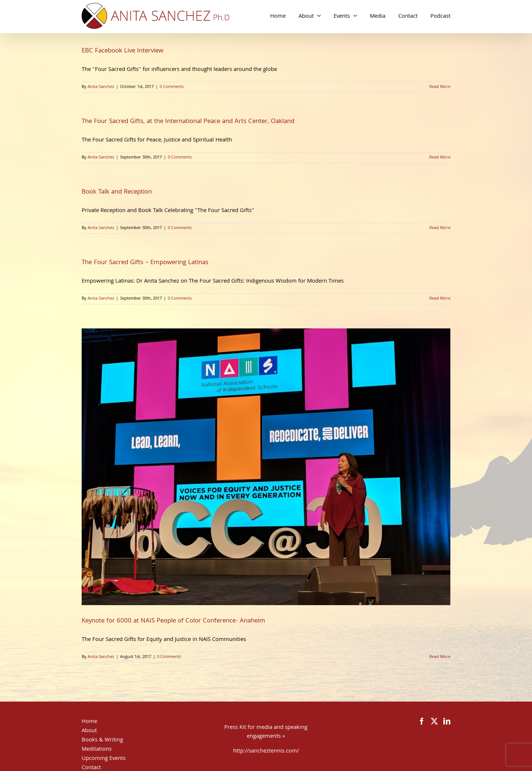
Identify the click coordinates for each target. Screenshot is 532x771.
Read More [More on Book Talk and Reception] (440, 228)
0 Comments (172, 87)
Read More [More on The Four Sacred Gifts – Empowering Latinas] (440, 299)
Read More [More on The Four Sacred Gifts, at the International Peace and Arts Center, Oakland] (440, 158)
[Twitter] (434, 721)
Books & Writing (102, 740)
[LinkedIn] (447, 721)
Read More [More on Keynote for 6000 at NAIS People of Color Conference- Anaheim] (440, 657)
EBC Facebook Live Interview (122, 51)
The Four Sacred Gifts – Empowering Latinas (145, 263)
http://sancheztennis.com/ (266, 751)
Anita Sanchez (101, 87)
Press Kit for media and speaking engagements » (266, 732)
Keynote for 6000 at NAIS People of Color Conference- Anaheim (173, 621)
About (89, 731)
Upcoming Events (104, 759)
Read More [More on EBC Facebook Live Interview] (440, 87)
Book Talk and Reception (117, 192)
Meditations (97, 750)
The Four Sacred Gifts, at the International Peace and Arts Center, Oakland (188, 122)
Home (89, 722)
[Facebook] (422, 721)
